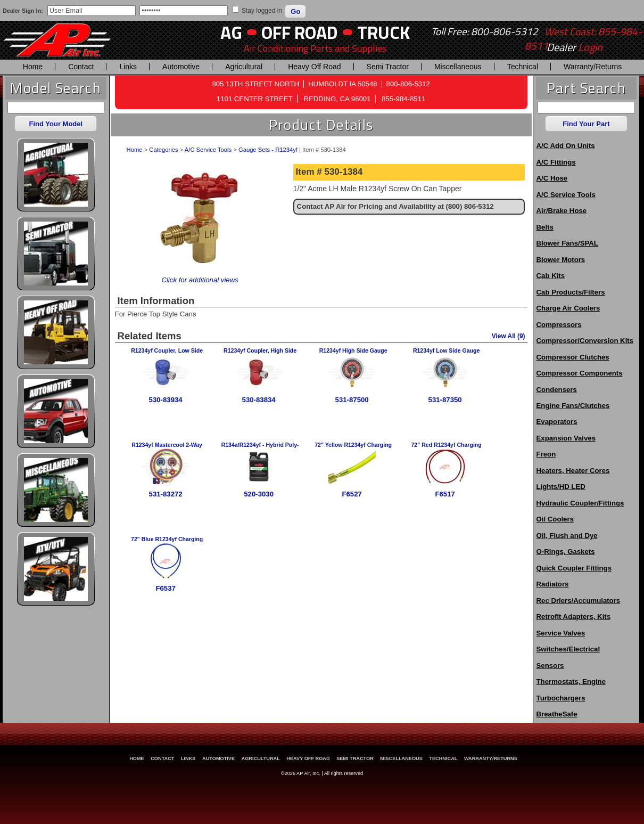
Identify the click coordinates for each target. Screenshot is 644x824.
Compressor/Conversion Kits (585, 341)
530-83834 (259, 400)
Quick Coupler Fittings (574, 568)
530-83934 (166, 400)
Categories (163, 150)
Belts (545, 227)
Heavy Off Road (314, 67)
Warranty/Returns (593, 67)
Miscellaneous (458, 67)
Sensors (550, 666)
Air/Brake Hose (562, 211)
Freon (546, 454)
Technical (523, 67)
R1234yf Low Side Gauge (446, 350)
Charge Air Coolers (568, 308)
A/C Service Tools (208, 150)
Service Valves (561, 633)
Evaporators (557, 422)
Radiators (553, 584)
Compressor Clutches (573, 357)
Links (128, 67)
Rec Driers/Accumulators (579, 601)
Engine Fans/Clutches (573, 406)
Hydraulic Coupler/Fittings (580, 503)
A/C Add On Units (566, 146)
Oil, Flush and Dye (567, 536)
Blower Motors (561, 260)
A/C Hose (552, 178)
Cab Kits (551, 276)
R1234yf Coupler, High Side (260, 350)
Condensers (557, 390)
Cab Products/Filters (571, 292)
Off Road (300, 32)
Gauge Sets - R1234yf (268, 150)
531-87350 (445, 400)
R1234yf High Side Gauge (353, 350)
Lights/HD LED (561, 487)
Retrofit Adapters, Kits (573, 617)
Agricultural (244, 67)
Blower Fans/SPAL (567, 243)
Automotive (181, 67)
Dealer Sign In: (23, 11)
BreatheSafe (557, 714)
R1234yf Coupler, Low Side (167, 350)
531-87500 (352, 400)
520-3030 (259, 494)
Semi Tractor (388, 67)
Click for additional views (200, 280)
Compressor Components (580, 373)
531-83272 (166, 494)
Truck (383, 32)
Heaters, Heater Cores (573, 471)
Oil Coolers (555, 519)
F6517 (445, 494)
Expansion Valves (566, 438)
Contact (81, 67)
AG (231, 32)
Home (33, 67)
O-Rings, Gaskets (566, 552)
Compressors (559, 325)
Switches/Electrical (568, 649)
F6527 (352, 494)
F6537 (165, 588)
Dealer (575, 47)
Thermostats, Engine (571, 682)
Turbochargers (561, 698)
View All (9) (509, 336)
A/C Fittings (556, 162)
